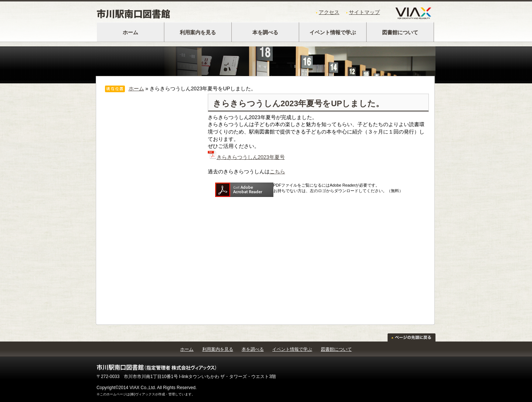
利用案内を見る (198, 32)
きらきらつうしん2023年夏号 (246, 157)
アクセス (329, 12)
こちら (277, 171)
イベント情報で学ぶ (333, 32)
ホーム (130, 32)
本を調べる (265, 32)
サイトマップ (364, 12)
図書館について (400, 32)
